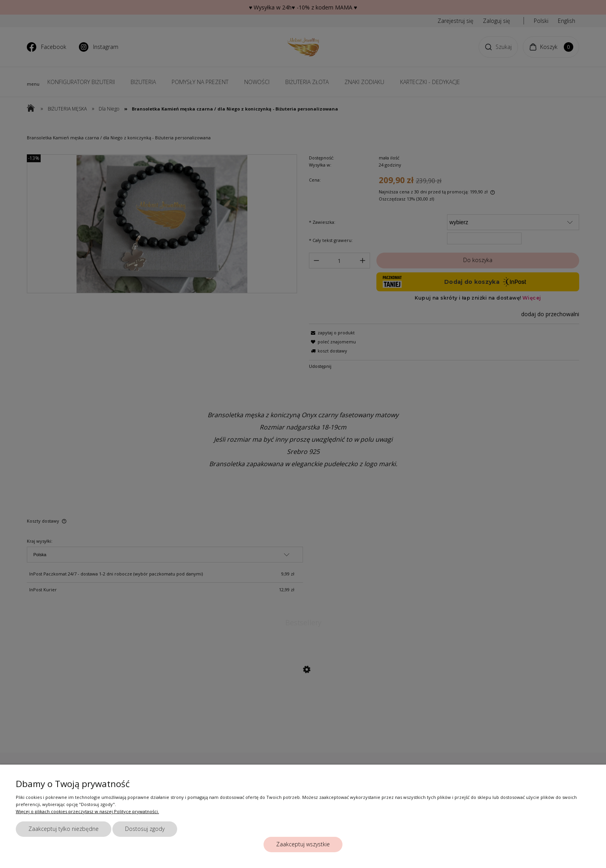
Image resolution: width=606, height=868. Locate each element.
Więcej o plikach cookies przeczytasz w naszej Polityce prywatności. (87, 811)
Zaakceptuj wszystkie (303, 844)
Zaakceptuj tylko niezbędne (64, 829)
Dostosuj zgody (145, 829)
